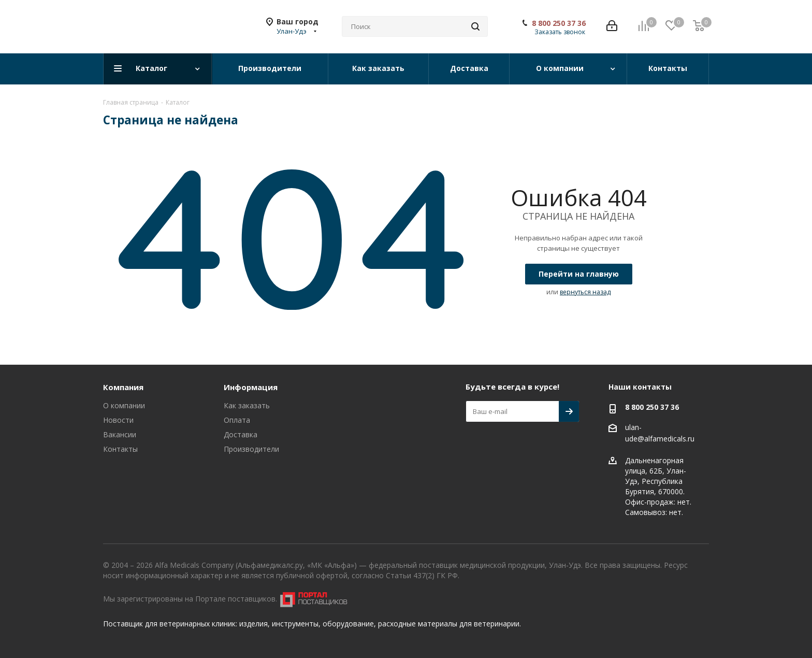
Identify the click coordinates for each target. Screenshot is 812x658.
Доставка (241, 434)
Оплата (237, 420)
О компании (124, 405)
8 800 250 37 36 (559, 23)
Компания (123, 387)
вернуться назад (585, 292)
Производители (251, 449)
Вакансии (120, 434)
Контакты (120, 449)
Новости (118, 420)
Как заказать (247, 405)
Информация (251, 387)
